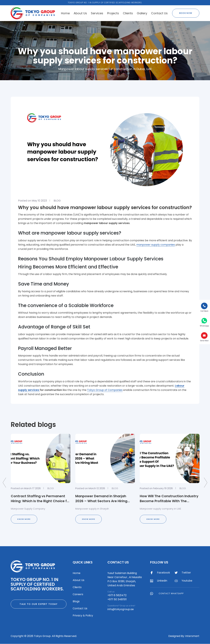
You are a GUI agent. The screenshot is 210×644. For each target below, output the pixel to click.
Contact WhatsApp (167, 594)
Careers (78, 594)
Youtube (184, 581)
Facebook (160, 573)
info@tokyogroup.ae (121, 609)
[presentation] (4, 483)
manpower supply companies (156, 245)
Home (65, 13)
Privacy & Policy (83, 616)
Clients (128, 13)
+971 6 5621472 (117, 595)
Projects (113, 13)
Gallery (142, 13)
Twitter (183, 573)
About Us (80, 13)
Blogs (76, 602)
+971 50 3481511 (117, 600)
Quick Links (83, 562)
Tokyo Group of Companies (105, 390)
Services (97, 13)
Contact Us (159, 13)
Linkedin (159, 581)
